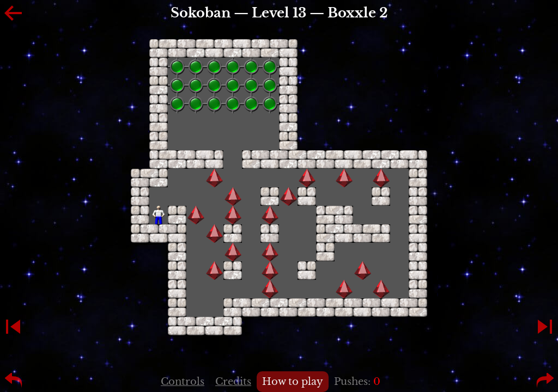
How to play (293, 382)
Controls (183, 382)
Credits (233, 382)
